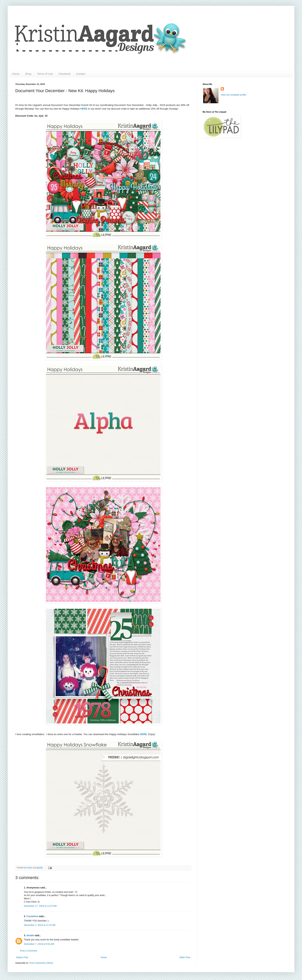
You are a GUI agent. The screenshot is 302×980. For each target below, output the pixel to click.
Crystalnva (32, 916)
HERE (143, 734)
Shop (28, 74)
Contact (81, 74)
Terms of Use (45, 74)
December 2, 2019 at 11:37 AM (40, 925)
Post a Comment (29, 951)
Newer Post (22, 957)
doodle (30, 935)
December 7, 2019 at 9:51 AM (39, 944)
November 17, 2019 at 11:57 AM (40, 906)
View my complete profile (233, 95)
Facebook (65, 74)
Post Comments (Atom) (41, 963)
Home (16, 74)
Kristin (30, 868)
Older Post (185, 957)
